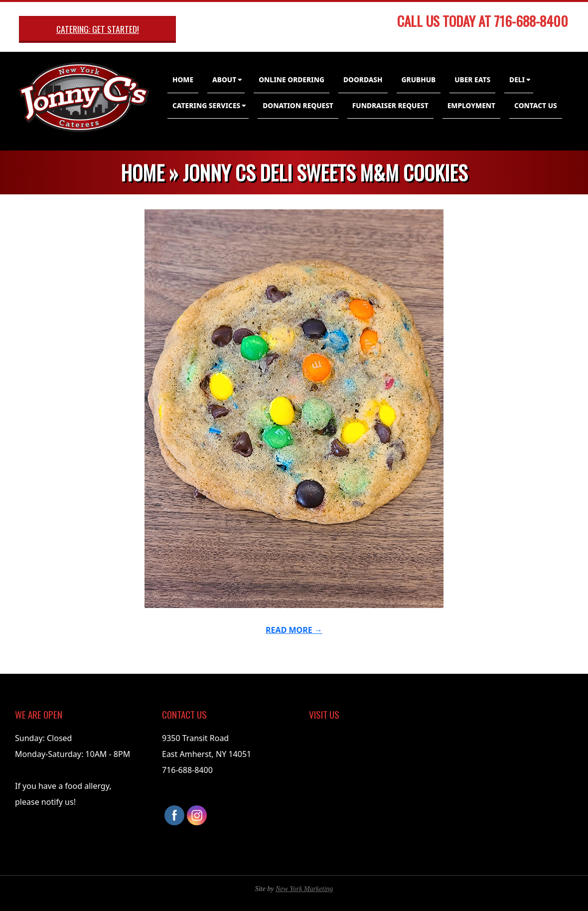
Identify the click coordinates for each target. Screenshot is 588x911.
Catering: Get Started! (98, 29)
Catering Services (206, 105)
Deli (517, 79)
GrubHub (419, 79)
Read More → (294, 630)
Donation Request (298, 105)
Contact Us (536, 105)
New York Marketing (304, 889)
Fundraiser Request (390, 105)
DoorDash (363, 79)
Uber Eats (472, 79)
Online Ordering (292, 79)
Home (183, 79)
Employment (471, 105)
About (224, 79)
